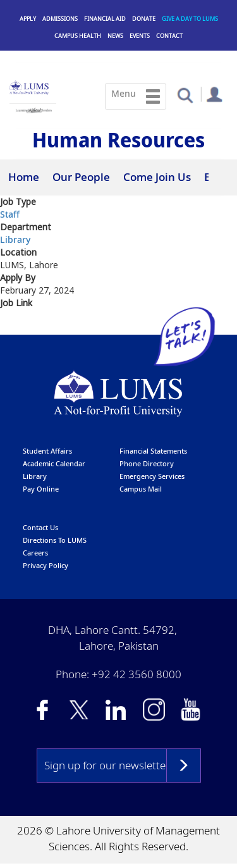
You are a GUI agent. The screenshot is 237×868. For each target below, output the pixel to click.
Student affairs (47, 451)
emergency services (152, 476)
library (35, 476)
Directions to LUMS (55, 540)
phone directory (147, 463)
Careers (35, 553)
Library (15, 240)
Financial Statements (153, 451)
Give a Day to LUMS (190, 19)
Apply (28, 19)
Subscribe (184, 766)
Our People (81, 177)
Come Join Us (157, 177)
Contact (169, 36)
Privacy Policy (46, 565)
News (115, 36)
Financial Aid (105, 19)
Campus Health (78, 36)
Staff (10, 215)
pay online (41, 489)
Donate (144, 19)
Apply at (19, 326)
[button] (185, 95)
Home (24, 177)
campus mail (141, 489)
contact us (40, 527)
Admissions (60, 19)
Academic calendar (54, 463)
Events (140, 36)
